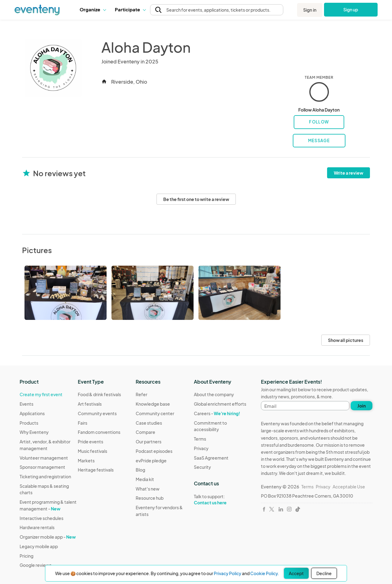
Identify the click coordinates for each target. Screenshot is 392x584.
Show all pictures (346, 340)
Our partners (149, 442)
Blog (140, 470)
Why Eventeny (34, 432)
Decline (324, 573)
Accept (296, 573)
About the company (214, 394)
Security (202, 467)
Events (26, 404)
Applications (32, 413)
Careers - (217, 413)
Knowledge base (153, 404)
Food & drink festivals (99, 394)
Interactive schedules (41, 518)
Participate (130, 9)
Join (362, 406)
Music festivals (92, 451)
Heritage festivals (96, 470)
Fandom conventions (99, 432)
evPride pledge (151, 461)
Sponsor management (42, 467)
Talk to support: (223, 500)
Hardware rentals (37, 527)
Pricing (26, 556)
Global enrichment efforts (220, 404)
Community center (155, 413)
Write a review (349, 173)
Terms (200, 439)
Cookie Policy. (265, 573)
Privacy (201, 448)
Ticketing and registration (45, 476)
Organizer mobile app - (48, 537)
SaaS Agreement (211, 458)
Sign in (310, 10)
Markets (86, 461)
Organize (93, 9)
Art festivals (90, 404)
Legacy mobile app (39, 546)
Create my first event (41, 394)
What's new (148, 489)
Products (29, 423)
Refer (141, 394)
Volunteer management (44, 458)
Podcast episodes (154, 451)
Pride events (90, 442)
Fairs (83, 423)
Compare (145, 432)
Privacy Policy (228, 573)
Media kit (145, 479)
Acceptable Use (349, 487)
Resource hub (150, 498)
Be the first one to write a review (196, 199)
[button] (93, 9)
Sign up (351, 9)
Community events (97, 413)
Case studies (149, 423)
